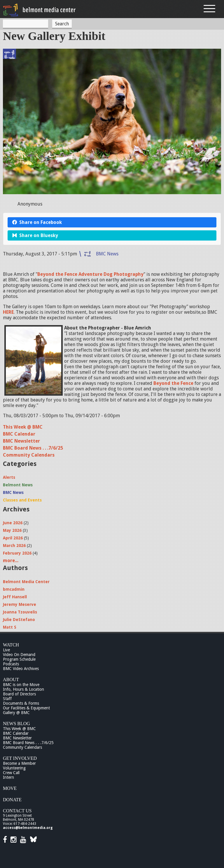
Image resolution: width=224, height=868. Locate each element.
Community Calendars (29, 455)
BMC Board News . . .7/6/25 (33, 448)
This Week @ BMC (23, 427)
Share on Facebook (37, 222)
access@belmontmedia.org (28, 828)
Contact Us (17, 811)
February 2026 (17, 553)
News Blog (16, 724)
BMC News (107, 254)
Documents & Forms (21, 703)
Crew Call (11, 773)
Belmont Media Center (26, 582)
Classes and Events (22, 500)
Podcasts (11, 664)
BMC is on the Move (21, 685)
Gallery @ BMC (16, 713)
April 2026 (13, 538)
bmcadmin (14, 589)
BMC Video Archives (21, 669)
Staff (7, 699)
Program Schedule (19, 659)
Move (10, 788)
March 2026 (14, 546)
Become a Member (19, 763)
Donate (12, 800)
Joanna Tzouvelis (20, 612)
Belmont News (18, 485)
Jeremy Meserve (20, 604)
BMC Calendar (19, 434)
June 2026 (13, 523)
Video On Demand (19, 655)
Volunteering (14, 768)
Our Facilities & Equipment (26, 708)
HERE (8, 312)
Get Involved (20, 758)
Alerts (9, 477)
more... (11, 561)
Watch (11, 645)
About (11, 680)
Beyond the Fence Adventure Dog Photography (90, 274)
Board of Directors (19, 694)
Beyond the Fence (173, 383)
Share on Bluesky (35, 235)
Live (6, 650)
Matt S (10, 627)
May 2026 (12, 530)
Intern (8, 777)
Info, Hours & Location (23, 689)
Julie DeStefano (19, 620)
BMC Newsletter (21, 441)
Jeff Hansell (15, 597)
